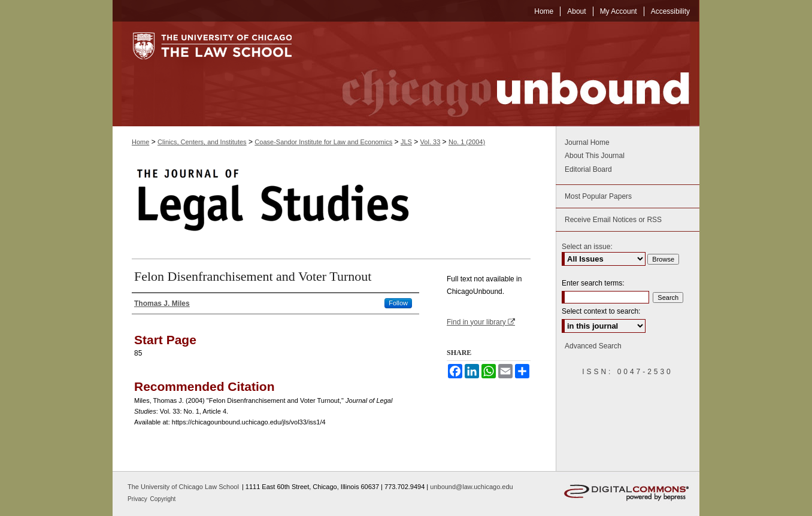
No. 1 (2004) (467, 142)
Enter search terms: (593, 283)
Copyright (163, 499)
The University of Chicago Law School (183, 487)
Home (140, 142)
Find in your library (481, 322)
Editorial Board (588, 169)
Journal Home (587, 142)
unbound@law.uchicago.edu (471, 487)
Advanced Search (593, 346)
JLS (406, 142)
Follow (398, 303)
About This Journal (595, 156)
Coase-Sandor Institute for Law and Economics (323, 142)
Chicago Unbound (505, 74)
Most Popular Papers (598, 196)
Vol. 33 (431, 142)
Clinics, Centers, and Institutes (202, 142)
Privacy (138, 499)
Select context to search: (601, 311)
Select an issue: (587, 247)
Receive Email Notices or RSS (613, 220)
